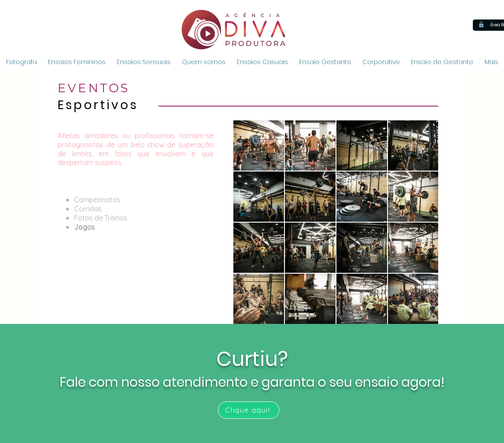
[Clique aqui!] (249, 410)
